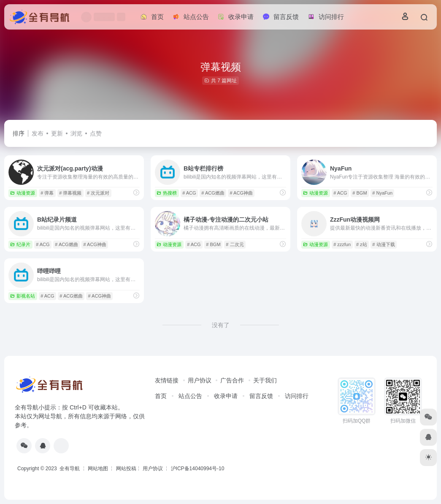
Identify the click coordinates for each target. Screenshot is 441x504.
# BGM (360, 193)
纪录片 (20, 244)
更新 (57, 133)
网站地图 (98, 469)
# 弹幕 (47, 193)
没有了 (221, 325)
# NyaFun (382, 193)
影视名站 (23, 296)
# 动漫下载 (383, 244)
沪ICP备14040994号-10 (198, 469)
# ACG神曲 (241, 193)
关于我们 (265, 380)
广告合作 (232, 380)
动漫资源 (23, 193)
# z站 (362, 244)
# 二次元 (235, 244)
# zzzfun (342, 244)
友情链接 (167, 380)
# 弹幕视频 (70, 193)
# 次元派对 (98, 193)
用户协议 (200, 380)
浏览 (76, 133)
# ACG (189, 193)
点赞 (96, 133)
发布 (38, 133)
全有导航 (70, 469)
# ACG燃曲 (213, 193)
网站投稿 (126, 469)
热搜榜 (167, 193)
